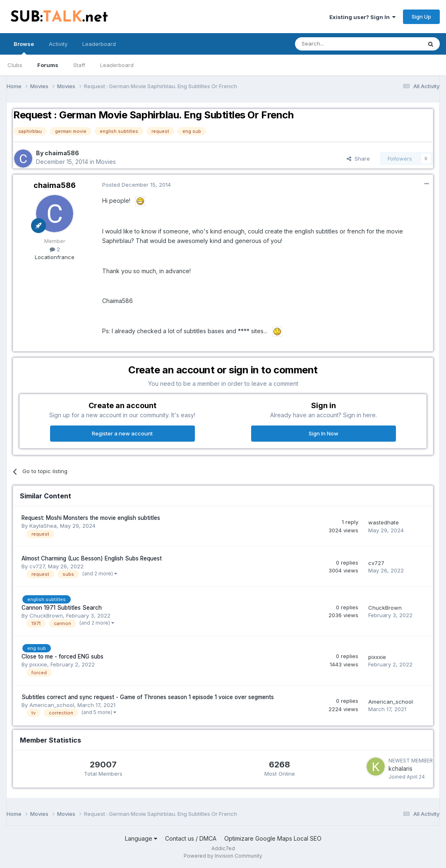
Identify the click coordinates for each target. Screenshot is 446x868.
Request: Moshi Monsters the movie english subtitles (91, 518)
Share (358, 159)
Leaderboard (117, 65)
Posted (137, 185)
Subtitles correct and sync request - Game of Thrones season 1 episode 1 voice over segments (148, 697)
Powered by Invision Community (223, 856)
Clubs (15, 65)
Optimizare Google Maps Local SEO (273, 838)
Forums (48, 65)
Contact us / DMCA (191, 838)
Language (141, 838)
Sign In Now (324, 433)
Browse (24, 48)
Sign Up (421, 17)
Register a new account (122, 433)
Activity (58, 44)
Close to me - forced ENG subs (62, 656)
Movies (106, 162)
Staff (79, 65)
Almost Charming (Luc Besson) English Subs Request (92, 558)
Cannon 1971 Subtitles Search (62, 608)
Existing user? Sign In (362, 17)
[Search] (337, 44)
